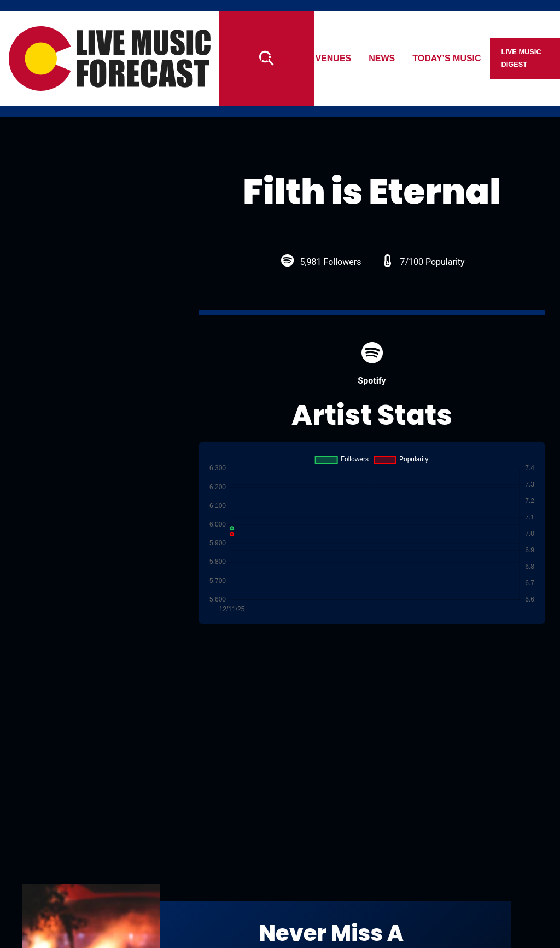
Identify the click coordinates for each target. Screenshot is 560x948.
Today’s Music (447, 58)
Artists (279, 58)
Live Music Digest (521, 58)
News (382, 58)
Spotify (372, 364)
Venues (334, 58)
